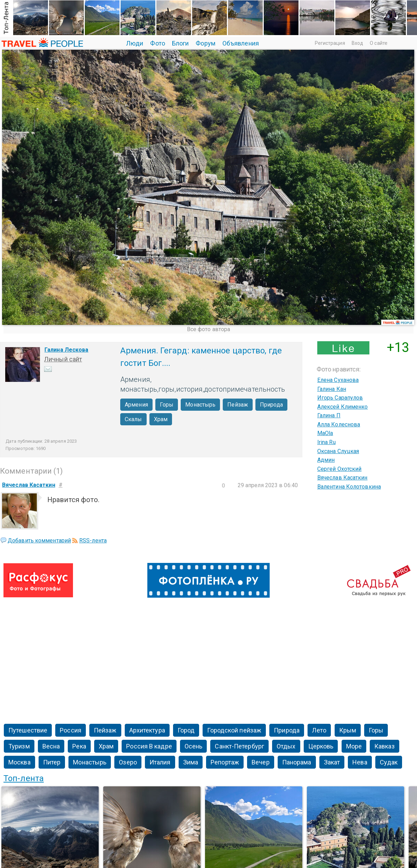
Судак (389, 762)
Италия (160, 762)
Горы (167, 405)
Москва (19, 762)
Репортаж (225, 762)
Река (79, 746)
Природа (271, 405)
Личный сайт (63, 359)
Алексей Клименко (343, 407)
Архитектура (147, 730)
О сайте (379, 43)
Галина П (329, 415)
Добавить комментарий (39, 541)
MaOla (325, 433)
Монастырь (200, 405)
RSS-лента (93, 541)
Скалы (133, 419)
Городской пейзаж (234, 730)
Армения (136, 405)
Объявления (241, 43)
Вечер (261, 762)
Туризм (19, 746)
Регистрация (330, 43)
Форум (206, 43)
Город (186, 730)
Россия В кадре (149, 746)
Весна (51, 746)
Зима (191, 762)
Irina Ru (326, 442)
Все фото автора (209, 329)
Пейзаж (238, 405)
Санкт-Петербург (239, 746)
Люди (135, 43)
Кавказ (385, 746)
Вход (357, 43)
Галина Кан (332, 389)
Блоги (181, 43)
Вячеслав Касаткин (342, 478)
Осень (194, 746)
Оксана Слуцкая (338, 451)
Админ (326, 460)
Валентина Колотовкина (349, 487)
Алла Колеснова (339, 424)
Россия (71, 730)
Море (354, 746)
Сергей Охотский (340, 469)
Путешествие (28, 730)
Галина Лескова (66, 350)
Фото (157, 43)
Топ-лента (24, 778)
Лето (319, 730)
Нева (360, 762)
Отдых (286, 746)
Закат (332, 762)
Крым (348, 730)
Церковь (321, 746)
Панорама (297, 762)
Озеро (128, 762)
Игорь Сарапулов (340, 398)
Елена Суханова (338, 380)
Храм (161, 419)
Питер (52, 762)
